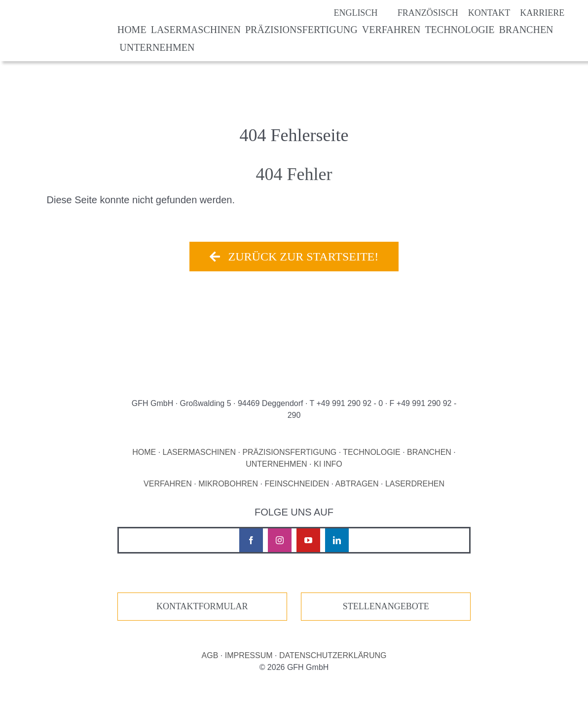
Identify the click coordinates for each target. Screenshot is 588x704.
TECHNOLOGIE (371, 452)
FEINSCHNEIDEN (297, 484)
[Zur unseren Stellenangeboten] (386, 607)
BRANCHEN (429, 452)
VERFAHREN (168, 484)
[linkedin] (337, 540)
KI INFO (328, 464)
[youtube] (308, 540)
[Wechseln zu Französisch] (418, 13)
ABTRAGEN (357, 484)
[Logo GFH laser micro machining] (60, 19)
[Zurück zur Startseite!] (294, 257)
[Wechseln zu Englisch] (346, 13)
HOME (144, 452)
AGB (210, 655)
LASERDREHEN (415, 484)
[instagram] (280, 540)
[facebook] (251, 540)
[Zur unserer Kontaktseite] (202, 607)
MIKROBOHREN (228, 484)
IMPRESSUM (249, 655)
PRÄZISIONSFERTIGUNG (289, 452)
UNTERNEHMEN (276, 464)
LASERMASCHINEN (199, 452)
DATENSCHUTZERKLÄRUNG (333, 655)
